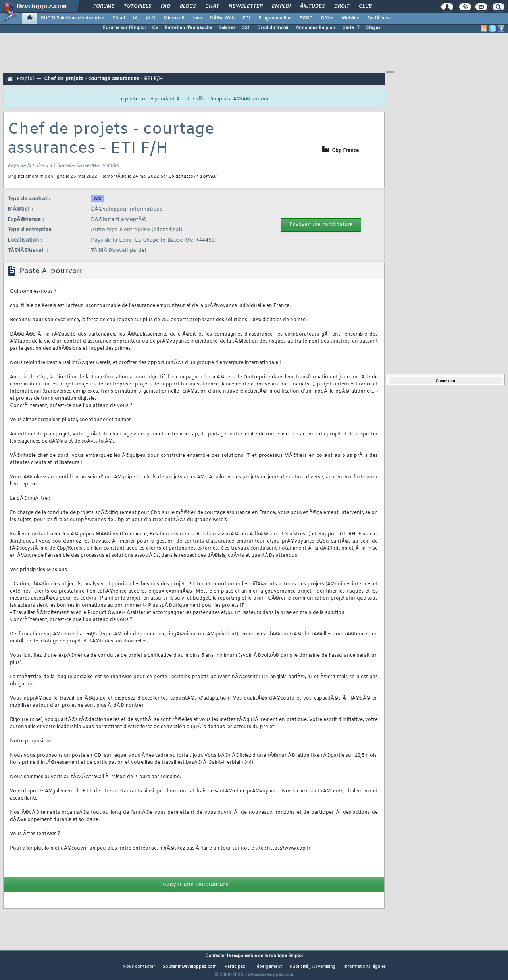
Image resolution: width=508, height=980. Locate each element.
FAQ (165, 6)
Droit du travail (273, 28)
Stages (373, 28)
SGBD (306, 18)
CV (155, 28)
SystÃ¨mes (379, 18)
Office (327, 18)
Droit (342, 6)
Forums (104, 6)
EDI (246, 18)
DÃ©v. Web (222, 18)
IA (135, 18)
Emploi (281, 6)
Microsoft (174, 18)
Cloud (119, 18)
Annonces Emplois (316, 28)
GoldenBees (181, 176)
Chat (212, 6)
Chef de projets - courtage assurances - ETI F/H (103, 79)
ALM (151, 18)
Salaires (227, 28)
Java (197, 18)
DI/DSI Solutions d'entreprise (72, 18)
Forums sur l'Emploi (124, 28)
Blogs (188, 6)
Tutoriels (138, 6)
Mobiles (350, 18)
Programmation (275, 18)
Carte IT (351, 28)
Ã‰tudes (312, 6)
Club (365, 6)
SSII (246, 28)
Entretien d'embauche (189, 28)
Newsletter (245, 6)
